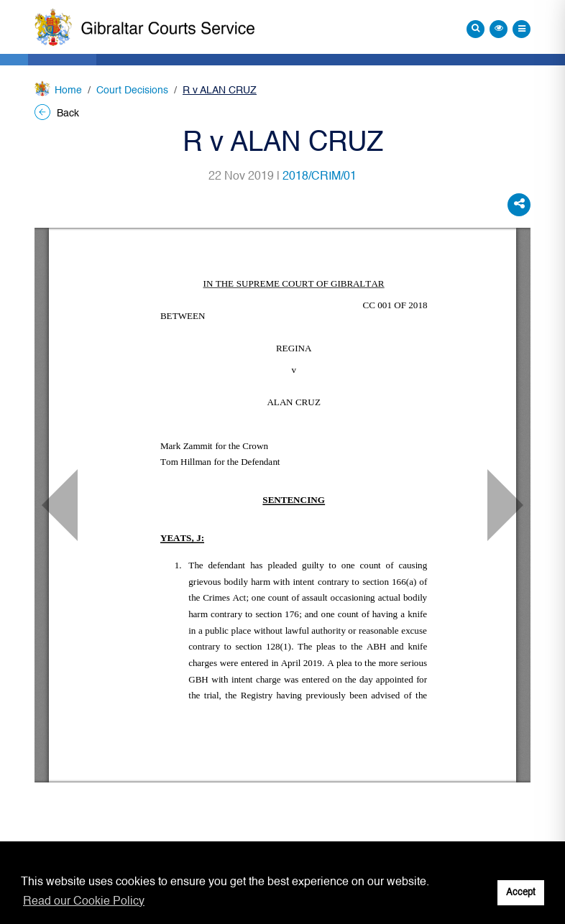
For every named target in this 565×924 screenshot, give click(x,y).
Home (68, 91)
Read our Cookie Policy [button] (84, 902)
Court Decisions (132, 91)
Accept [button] (521, 893)
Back (57, 114)
